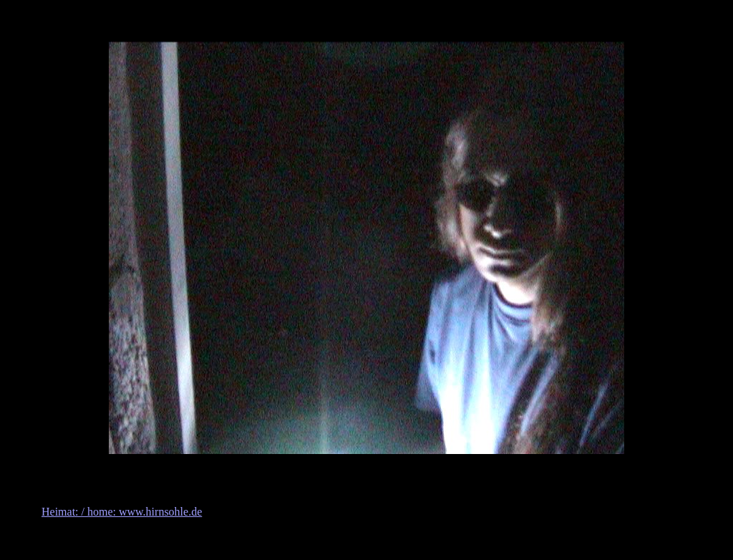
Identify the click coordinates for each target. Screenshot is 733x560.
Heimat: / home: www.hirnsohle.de (122, 512)
